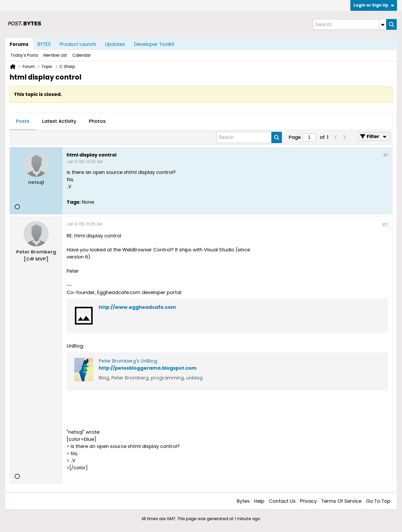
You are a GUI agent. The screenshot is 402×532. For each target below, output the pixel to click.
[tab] (23, 121)
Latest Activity (59, 121)
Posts (23, 121)
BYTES (44, 44)
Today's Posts (24, 55)
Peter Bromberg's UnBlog (128, 361)
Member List (55, 55)
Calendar (82, 55)
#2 (385, 225)
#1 (386, 155)
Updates (115, 44)
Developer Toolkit (154, 44)
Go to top (378, 501)
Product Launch (78, 44)
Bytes (243, 501)
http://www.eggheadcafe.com (137, 307)
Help (259, 501)
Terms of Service (341, 501)
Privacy (308, 501)
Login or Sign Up (374, 5)
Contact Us (282, 501)
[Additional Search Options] (383, 24)
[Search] (350, 24)
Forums (19, 44)
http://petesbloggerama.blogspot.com (148, 368)
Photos (97, 121)
